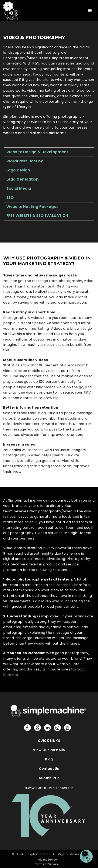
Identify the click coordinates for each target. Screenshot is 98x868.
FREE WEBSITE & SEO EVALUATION (37, 216)
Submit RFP (49, 778)
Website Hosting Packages (32, 207)
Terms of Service (47, 864)
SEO (10, 198)
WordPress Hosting (25, 161)
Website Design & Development (37, 152)
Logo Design (18, 170)
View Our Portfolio (49, 750)
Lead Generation (23, 179)
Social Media (19, 188)
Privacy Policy (47, 860)
